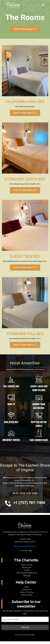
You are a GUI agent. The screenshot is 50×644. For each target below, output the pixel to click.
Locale (27, 570)
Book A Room (27, 565)
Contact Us (27, 589)
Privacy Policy (27, 595)
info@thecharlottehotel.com (25, 546)
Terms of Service (27, 592)
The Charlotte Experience (27, 573)
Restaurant (27, 567)
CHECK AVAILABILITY (25, 29)
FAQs (27, 587)
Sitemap (27, 575)
